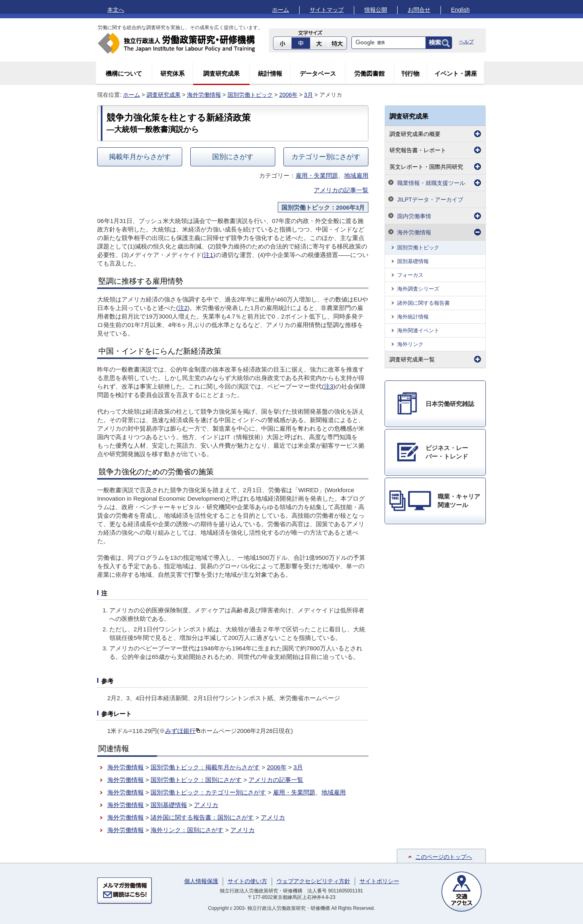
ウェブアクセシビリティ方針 (313, 881)
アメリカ (206, 805)
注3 (329, 386)
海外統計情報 (413, 317)
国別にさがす (233, 157)
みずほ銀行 (183, 731)
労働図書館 (369, 73)
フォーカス (410, 275)
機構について (124, 73)
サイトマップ (327, 10)
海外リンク (410, 344)
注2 (183, 308)
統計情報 (270, 73)
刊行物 (410, 73)
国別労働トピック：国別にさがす (196, 780)
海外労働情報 (204, 95)
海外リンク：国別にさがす (187, 830)
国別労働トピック (250, 95)
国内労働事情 (414, 216)
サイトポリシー (379, 881)
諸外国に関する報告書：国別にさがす (202, 817)
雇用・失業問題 (317, 175)
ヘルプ (466, 42)
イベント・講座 (456, 73)
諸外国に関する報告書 (423, 303)
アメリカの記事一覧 (341, 190)
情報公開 (376, 10)
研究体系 (172, 73)
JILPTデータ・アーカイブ (430, 200)
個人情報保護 (201, 881)
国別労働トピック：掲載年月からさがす (205, 767)
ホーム (281, 10)
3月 (309, 95)
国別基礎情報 (169, 805)
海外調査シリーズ (418, 289)
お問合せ (419, 10)
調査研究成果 (221, 73)
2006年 (288, 95)
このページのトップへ (444, 857)
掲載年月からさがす (140, 157)
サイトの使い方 (247, 881)
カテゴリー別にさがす (326, 157)
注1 (208, 255)
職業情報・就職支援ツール (431, 183)
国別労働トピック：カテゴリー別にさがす (208, 792)
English (460, 10)
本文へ (116, 10)
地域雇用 (356, 175)
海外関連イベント (418, 330)
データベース (318, 73)
